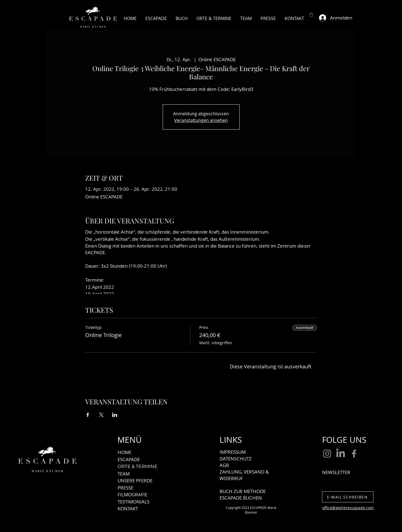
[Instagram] (327, 454)
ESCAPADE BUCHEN (241, 498)
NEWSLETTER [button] (336, 472)
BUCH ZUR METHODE (243, 491)
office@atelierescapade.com (348, 508)
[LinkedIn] (341, 454)
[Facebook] (354, 454)
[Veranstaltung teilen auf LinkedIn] (115, 415)
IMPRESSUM (233, 452)
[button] (311, 15)
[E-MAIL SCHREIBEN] (348, 497)
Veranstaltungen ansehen (201, 120)
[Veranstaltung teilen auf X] (101, 415)
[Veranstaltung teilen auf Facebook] (88, 415)
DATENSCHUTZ (236, 459)
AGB (224, 465)
